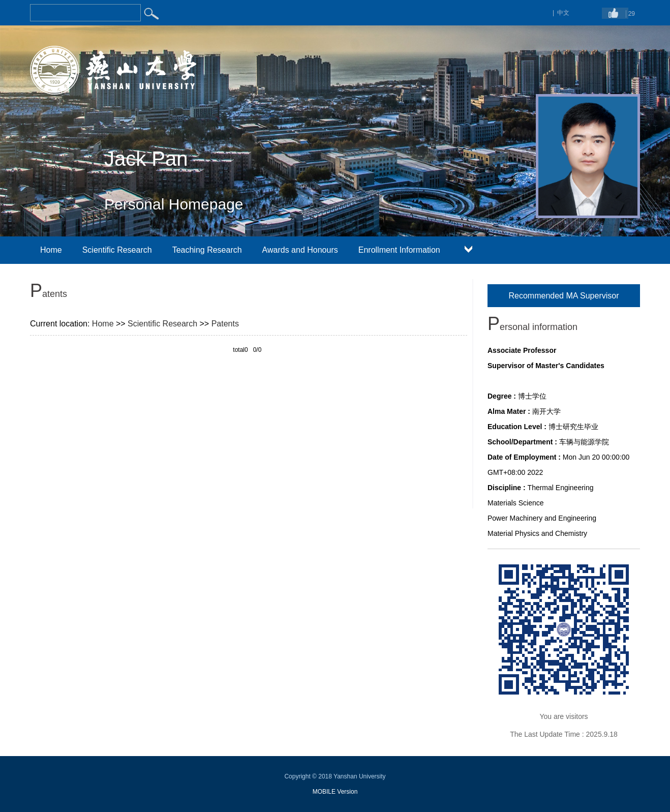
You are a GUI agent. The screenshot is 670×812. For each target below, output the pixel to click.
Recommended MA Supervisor (564, 296)
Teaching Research (207, 250)
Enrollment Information (399, 250)
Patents (225, 324)
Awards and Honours (300, 250)
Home (51, 250)
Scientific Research (117, 250)
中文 (563, 13)
